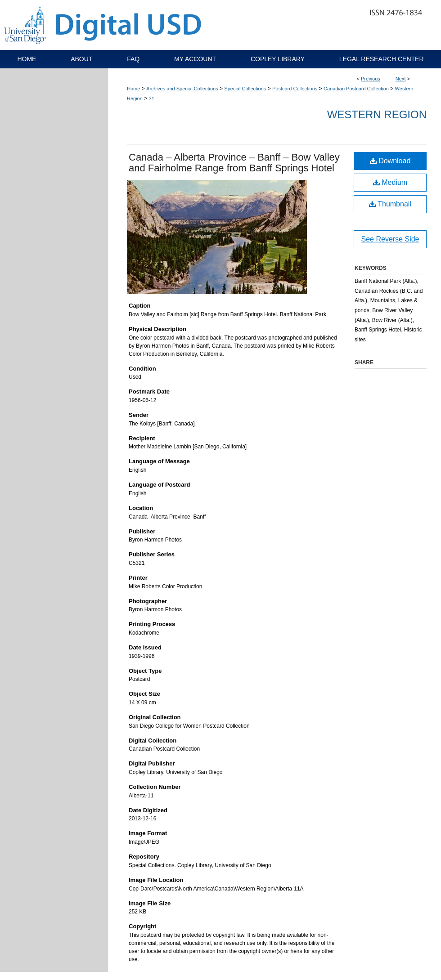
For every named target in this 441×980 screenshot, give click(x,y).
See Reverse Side (390, 239)
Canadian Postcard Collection (356, 89)
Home (133, 89)
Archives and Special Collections (182, 89)
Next (401, 79)
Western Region (377, 114)
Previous (371, 79)
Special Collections (245, 89)
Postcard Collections (295, 89)
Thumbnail (390, 204)
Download (390, 161)
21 (152, 98)
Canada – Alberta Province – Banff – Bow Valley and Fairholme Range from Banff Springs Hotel (234, 163)
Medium (390, 182)
